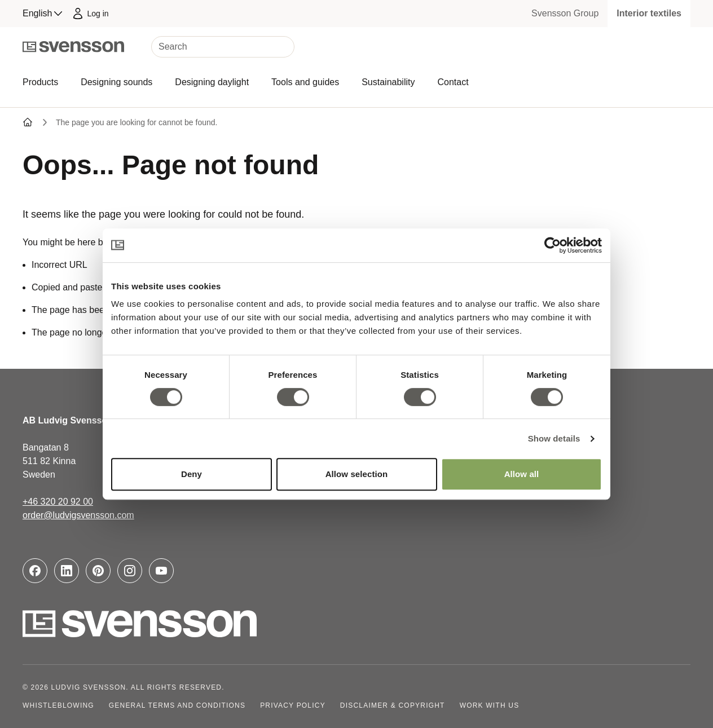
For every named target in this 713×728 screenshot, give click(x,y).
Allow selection (357, 474)
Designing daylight (212, 82)
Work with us (490, 705)
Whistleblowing (58, 705)
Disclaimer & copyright (393, 705)
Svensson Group (565, 13)
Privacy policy (293, 705)
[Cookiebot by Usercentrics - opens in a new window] (553, 245)
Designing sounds (116, 82)
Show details (554, 438)
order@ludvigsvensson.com (78, 515)
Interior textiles (649, 13)
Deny (192, 474)
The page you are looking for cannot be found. (137, 122)
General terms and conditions (177, 705)
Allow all (522, 474)
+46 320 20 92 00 (58, 502)
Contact (453, 82)
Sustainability (388, 82)
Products (40, 82)
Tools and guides (305, 82)
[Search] (223, 47)
